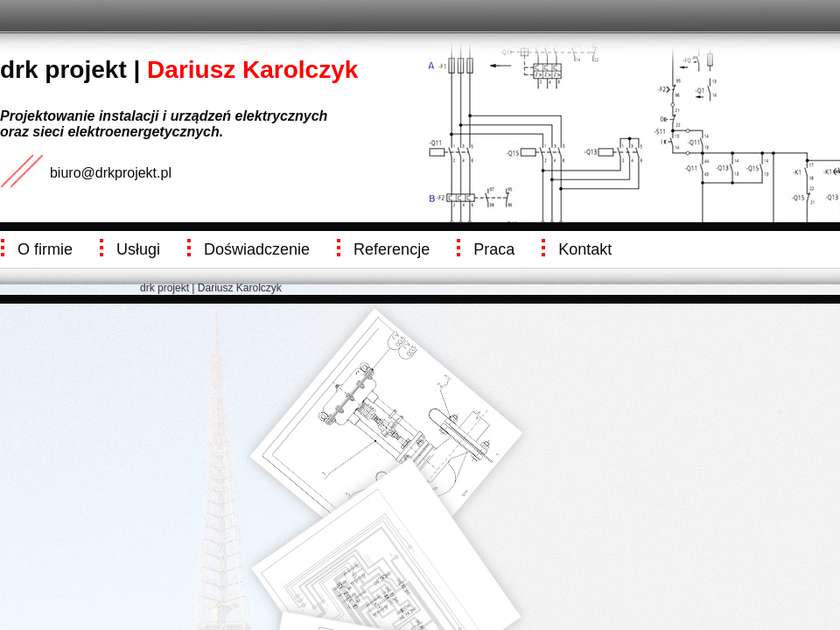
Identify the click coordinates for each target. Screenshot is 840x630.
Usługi (138, 249)
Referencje (392, 249)
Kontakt (585, 249)
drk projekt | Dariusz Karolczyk (211, 288)
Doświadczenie (257, 249)
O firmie (45, 249)
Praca (494, 249)
